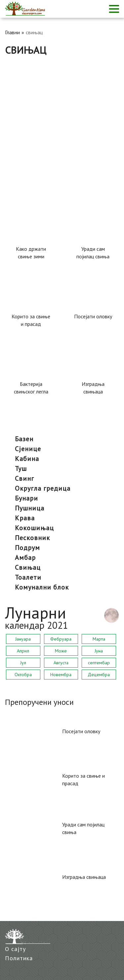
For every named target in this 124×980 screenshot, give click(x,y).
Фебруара (61, 639)
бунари (26, 498)
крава (25, 518)
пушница (30, 508)
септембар (99, 663)
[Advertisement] (62, 121)
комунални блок (42, 587)
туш (21, 469)
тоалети (28, 577)
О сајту (15, 949)
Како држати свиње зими (31, 253)
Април (23, 651)
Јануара (23, 639)
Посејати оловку (93, 316)
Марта (99, 639)
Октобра (23, 675)
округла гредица (43, 488)
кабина (27, 459)
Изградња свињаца (93, 388)
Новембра (61, 675)
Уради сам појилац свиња (93, 253)
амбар (25, 558)
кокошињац (34, 528)
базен (24, 439)
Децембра (99, 675)
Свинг (24, 478)
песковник (32, 538)
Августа (61, 663)
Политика (19, 958)
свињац (28, 567)
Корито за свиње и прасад (31, 320)
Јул (23, 663)
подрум (27, 548)
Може (61, 651)
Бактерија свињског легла (31, 388)
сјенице (28, 449)
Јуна (99, 651)
